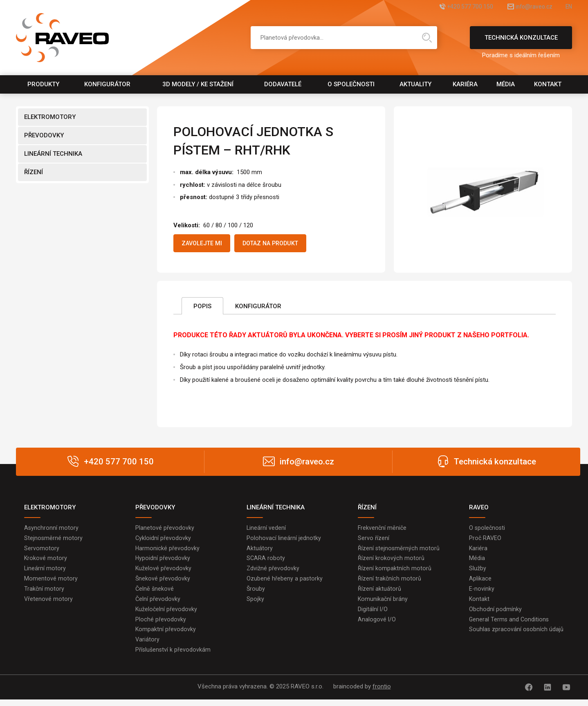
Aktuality (415, 84)
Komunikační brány (383, 604)
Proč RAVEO (486, 540)
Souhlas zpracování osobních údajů (517, 636)
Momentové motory (51, 583)
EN (568, 7)
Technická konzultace (521, 41)
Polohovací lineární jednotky (284, 540)
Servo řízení (374, 540)
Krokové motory (46, 562)
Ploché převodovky (161, 625)
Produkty (43, 84)
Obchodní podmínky (495, 615)
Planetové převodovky (165, 530)
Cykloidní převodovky (163, 540)
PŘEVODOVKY (44, 135)
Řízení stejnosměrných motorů (399, 551)
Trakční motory (44, 594)
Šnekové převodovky (163, 583)
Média (506, 84)
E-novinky (482, 594)
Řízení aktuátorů (379, 594)
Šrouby (256, 594)
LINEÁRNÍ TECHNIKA (53, 154)
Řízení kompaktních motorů (395, 572)
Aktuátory (260, 551)
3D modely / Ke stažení (198, 84)
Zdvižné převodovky (273, 572)
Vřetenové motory (49, 604)
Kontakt (548, 84)
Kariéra (465, 84)
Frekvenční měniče (383, 530)
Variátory (148, 647)
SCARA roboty (266, 562)
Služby (478, 572)
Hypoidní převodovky (163, 562)
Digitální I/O (373, 615)
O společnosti (351, 84)
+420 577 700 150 (451, 7)
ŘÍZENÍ (34, 172)
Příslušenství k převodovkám (174, 657)
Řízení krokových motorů (391, 562)
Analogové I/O (377, 625)
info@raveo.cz (525, 7)
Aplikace (480, 583)
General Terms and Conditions (510, 625)
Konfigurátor (107, 84)
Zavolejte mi (205, 244)
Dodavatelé (283, 84)
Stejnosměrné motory (54, 540)
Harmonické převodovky (168, 551)
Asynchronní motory (52, 530)
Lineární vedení (266, 530)
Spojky (255, 604)
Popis (202, 308)
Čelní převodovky (158, 604)
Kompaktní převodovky (166, 636)
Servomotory (42, 551)
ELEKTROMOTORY (50, 117)
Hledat (427, 38)
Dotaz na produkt (282, 244)
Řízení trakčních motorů (390, 583)
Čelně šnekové (155, 594)
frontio (382, 694)
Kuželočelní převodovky (167, 615)
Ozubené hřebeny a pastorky (285, 583)
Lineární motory (45, 572)
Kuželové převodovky (164, 572)
